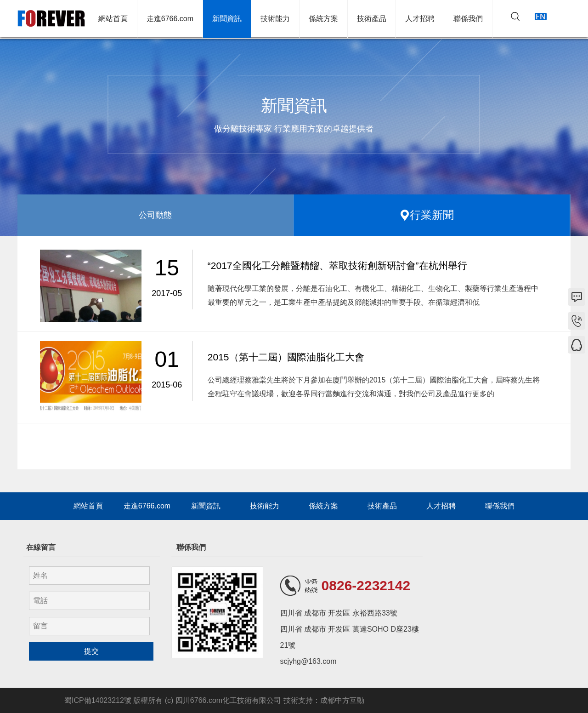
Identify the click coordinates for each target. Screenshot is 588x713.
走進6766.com (170, 20)
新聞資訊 (227, 20)
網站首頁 (113, 20)
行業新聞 (432, 215)
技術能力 (275, 20)
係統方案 (323, 20)
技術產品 (372, 20)
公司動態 (155, 215)
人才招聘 (420, 20)
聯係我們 (468, 20)
